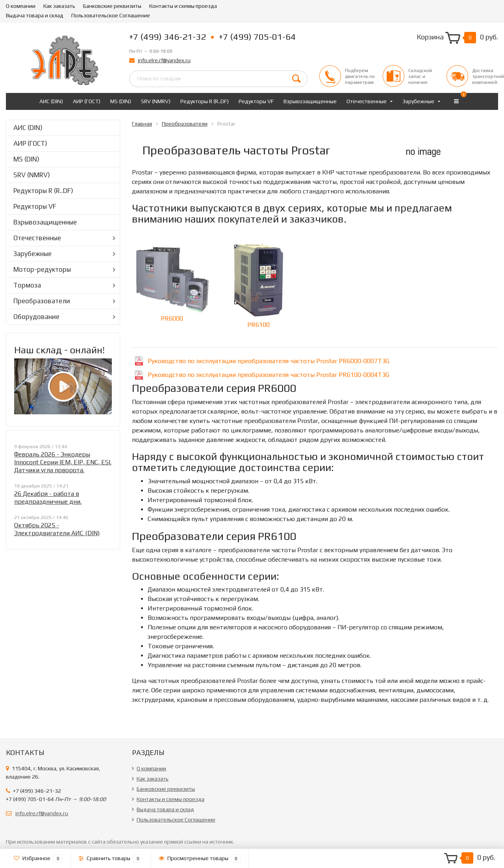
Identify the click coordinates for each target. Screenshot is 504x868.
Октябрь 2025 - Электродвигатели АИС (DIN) (57, 529)
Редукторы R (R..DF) (205, 101)
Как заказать (59, 6)
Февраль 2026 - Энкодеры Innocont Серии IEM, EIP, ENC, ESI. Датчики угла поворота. (63, 462)
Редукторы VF (256, 101)
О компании (21, 6)
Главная (142, 124)
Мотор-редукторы (42, 269)
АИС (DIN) (51, 101)
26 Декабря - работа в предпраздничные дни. (48, 498)
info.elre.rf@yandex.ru (164, 60)
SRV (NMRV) (156, 101)
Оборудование (36, 317)
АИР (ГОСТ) (87, 101)
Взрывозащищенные (310, 101)
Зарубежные (418, 101)
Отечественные (367, 101)
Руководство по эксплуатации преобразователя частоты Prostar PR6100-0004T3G (269, 375)
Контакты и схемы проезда (183, 6)
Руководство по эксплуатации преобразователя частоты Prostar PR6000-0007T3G (269, 361)
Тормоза (27, 285)
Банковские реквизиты (112, 6)
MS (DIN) (121, 101)
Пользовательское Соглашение (111, 15)
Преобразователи (42, 301)
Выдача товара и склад (35, 15)
